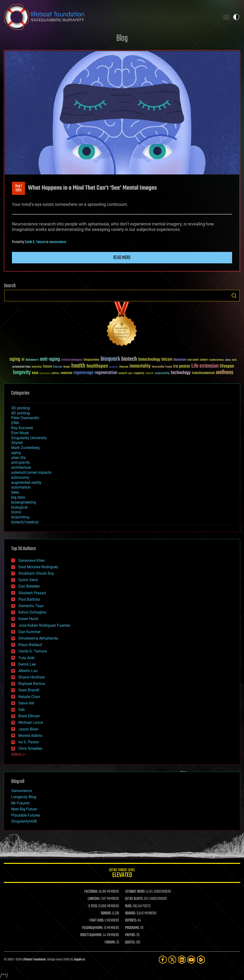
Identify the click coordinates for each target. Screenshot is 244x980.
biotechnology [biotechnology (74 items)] (149, 360)
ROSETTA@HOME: (91, 935)
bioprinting (20, 517)
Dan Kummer (29, 632)
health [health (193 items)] (78, 366)
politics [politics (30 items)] (56, 373)
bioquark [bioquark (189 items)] (110, 359)
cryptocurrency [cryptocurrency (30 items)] (216, 360)
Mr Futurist (20, 803)
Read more (122, 258)
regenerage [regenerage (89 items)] (83, 373)
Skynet (17, 443)
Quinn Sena (28, 580)
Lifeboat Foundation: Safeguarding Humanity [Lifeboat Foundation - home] (110, 17)
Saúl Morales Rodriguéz (38, 567)
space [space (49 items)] (150, 373)
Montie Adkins (30, 736)
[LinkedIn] (182, 960)
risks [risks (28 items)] (130, 373)
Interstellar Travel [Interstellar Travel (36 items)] (162, 367)
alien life (18, 458)
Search (234, 296)
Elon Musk (20, 433)
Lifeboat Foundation (34, 960)
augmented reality (26, 482)
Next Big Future (24, 809)
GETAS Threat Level (122, 874)
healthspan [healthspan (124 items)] (97, 366)
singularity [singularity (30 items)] (139, 373)
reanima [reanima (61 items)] (66, 373)
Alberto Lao (28, 671)
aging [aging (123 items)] (15, 359)
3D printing (20, 408)
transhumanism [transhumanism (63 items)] (203, 373)
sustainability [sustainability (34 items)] (162, 374)
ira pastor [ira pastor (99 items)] (182, 366)
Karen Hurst (28, 619)
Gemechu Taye (31, 606)
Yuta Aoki (26, 658)
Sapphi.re (79, 960)
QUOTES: (130, 943)
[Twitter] (172, 960)
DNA (15, 423)
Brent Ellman (29, 716)
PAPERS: (130, 935)
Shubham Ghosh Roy (36, 573)
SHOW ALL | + (18, 755)
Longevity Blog (24, 797)
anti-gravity (21, 462)
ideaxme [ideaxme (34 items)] (124, 367)
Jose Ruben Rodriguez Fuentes (44, 625)
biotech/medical (25, 522)
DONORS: (106, 913)
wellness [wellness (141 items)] (225, 373)
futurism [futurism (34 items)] (58, 367)
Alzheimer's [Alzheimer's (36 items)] (32, 360)
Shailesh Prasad (32, 593)
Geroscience (21, 791)
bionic (16, 512)
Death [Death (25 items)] (234, 360)
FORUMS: (110, 943)
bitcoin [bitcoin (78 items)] (167, 360)
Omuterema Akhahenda (38, 638)
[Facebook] (163, 960)
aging (16, 453)
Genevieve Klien (32, 560)
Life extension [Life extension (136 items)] (205, 366)
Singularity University (29, 438)
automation (21, 487)
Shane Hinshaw (32, 677)
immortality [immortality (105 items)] (140, 366)
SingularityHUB (24, 821)
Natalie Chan (29, 697)
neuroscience (58, 242)
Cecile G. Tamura (35, 242)
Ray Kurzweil (22, 428)
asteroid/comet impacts (31, 472)
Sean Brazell (29, 690)
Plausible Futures (26, 815)
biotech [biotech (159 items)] (129, 359)
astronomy (20, 477)
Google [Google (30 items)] (67, 367)
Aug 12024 (18, 188)
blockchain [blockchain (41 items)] (180, 360)
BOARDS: (130, 913)
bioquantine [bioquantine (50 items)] (91, 360)
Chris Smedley (30, 748)
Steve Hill (26, 703)
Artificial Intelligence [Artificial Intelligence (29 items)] (72, 360)
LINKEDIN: (94, 899)
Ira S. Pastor (29, 742)
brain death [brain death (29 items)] (193, 360)
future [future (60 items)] (47, 367)
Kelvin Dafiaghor (32, 612)
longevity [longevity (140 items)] (22, 373)
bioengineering (24, 502)
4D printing (20, 413)
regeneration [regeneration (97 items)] (106, 373)
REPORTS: (131, 921)
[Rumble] (201, 960)
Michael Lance (31, 722)
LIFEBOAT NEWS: (135, 892)
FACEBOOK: (91, 892)
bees (15, 492)
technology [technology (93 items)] (181, 373)
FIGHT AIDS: (97, 921)
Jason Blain (28, 729)
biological (19, 507)
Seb (22, 710)
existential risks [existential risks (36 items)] (21, 367)
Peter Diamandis (25, 418)
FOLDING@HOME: (93, 928)
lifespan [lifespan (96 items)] (227, 366)
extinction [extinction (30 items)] (37, 367)
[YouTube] (191, 960)
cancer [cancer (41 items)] (204, 360)
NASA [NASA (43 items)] (35, 373)
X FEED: (93, 906)
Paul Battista (29, 599)
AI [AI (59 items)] (23, 360)
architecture (21, 467)
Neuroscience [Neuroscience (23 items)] (45, 374)
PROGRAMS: (132, 928)
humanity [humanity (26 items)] (114, 367)
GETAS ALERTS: (134, 899)
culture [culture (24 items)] (228, 360)
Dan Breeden (29, 586)
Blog (122, 39)
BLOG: (129, 906)
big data (18, 497)
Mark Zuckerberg (25, 448)
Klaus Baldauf (30, 645)
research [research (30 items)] (123, 373)
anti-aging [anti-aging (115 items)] (50, 359)
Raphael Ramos (32, 684)
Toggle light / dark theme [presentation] (236, 17)
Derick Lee (27, 664)
